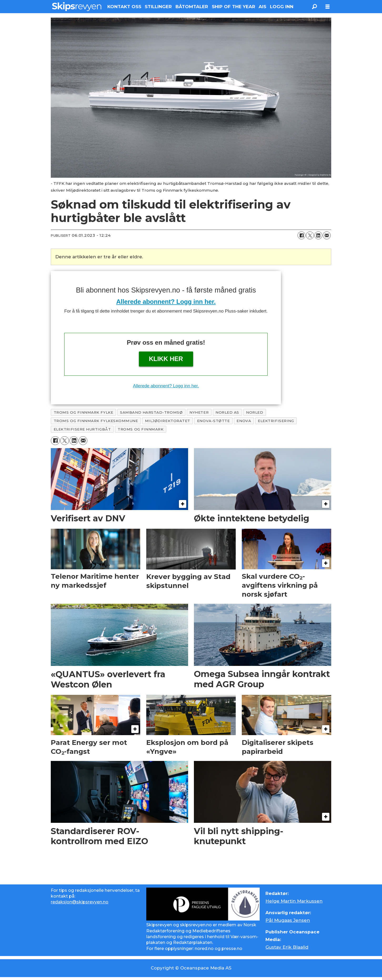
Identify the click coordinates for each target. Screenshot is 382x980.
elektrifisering (276, 421)
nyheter (199, 412)
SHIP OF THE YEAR (233, 7)
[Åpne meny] (328, 7)
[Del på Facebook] (301, 235)
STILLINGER (158, 7)
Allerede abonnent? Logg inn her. (166, 302)
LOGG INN (282, 7)
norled (255, 412)
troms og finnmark (140, 429)
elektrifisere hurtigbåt (82, 429)
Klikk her (166, 359)
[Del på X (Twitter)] (310, 235)
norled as (227, 412)
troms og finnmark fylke (84, 412)
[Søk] (314, 7)
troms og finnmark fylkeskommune (96, 421)
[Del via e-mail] (327, 235)
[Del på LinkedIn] (318, 235)
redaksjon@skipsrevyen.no (80, 902)
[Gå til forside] (77, 7)
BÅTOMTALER (192, 7)
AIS (262, 7)
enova (244, 421)
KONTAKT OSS (124, 7)
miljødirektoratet (168, 421)
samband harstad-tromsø (151, 412)
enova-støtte (213, 421)
